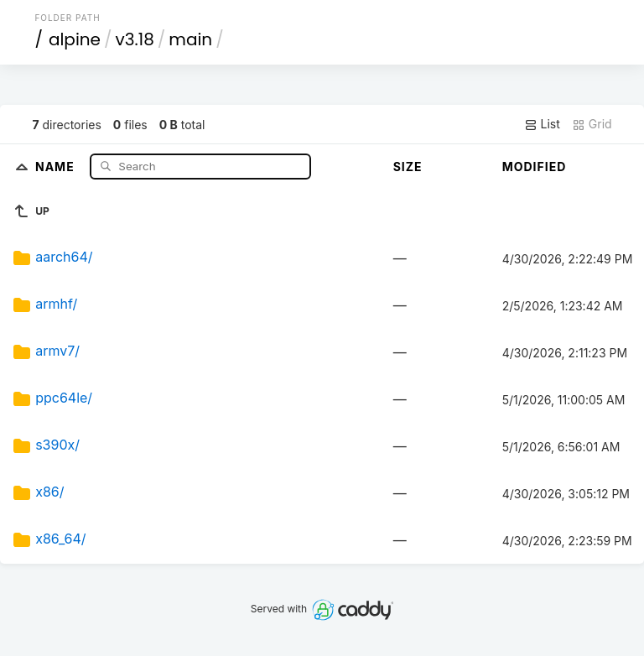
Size (408, 167)
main (190, 39)
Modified (535, 167)
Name (57, 166)
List (542, 124)
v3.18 (135, 39)
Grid (592, 124)
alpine (75, 39)
